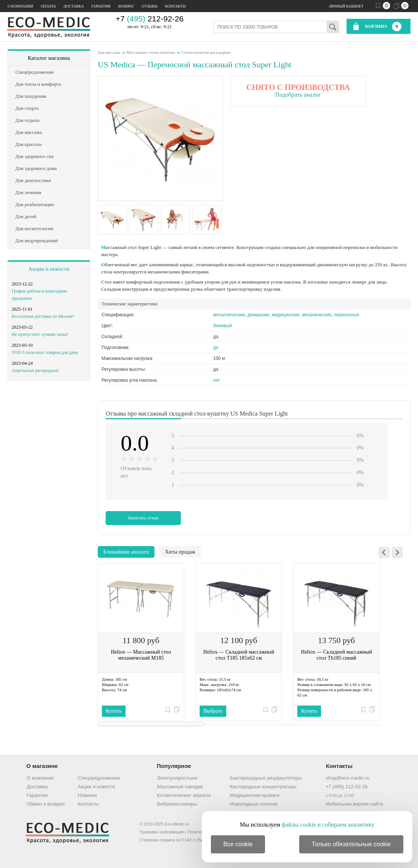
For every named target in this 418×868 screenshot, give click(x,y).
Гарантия (37, 795)
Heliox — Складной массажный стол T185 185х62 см (239, 655)
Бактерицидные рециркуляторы (266, 778)
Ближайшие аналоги (126, 552)
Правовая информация (162, 832)
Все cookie (238, 844)
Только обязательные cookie (351, 844)
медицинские (285, 315)
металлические (229, 315)
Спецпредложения (99, 778)
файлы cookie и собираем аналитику (328, 825)
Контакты (175, 6)
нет (217, 380)
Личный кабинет (346, 6)
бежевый (223, 326)
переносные (347, 315)
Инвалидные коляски (254, 804)
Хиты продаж (180, 552)
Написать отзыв (143, 518)
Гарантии (101, 6)
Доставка (74, 6)
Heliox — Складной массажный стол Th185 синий (337, 655)
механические (317, 315)
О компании (20, 6)
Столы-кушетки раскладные (206, 52)
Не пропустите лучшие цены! (40, 334)
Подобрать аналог (298, 95)
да (216, 348)
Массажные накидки (180, 787)
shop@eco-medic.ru (348, 778)
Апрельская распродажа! (35, 370)
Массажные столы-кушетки (151, 52)
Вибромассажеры (177, 804)
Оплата (48, 6)
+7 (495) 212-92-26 (347, 787)
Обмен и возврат (46, 804)
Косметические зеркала (184, 795)
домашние (259, 315)
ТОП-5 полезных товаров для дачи (45, 352)
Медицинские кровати (255, 795)
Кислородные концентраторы (263, 787)
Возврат (126, 6)
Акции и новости (49, 269)
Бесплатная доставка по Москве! (43, 316)
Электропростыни (177, 778)
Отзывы (150, 6)
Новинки (87, 795)
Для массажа (109, 52)
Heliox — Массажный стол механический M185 (141, 655)
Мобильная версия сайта (354, 804)
